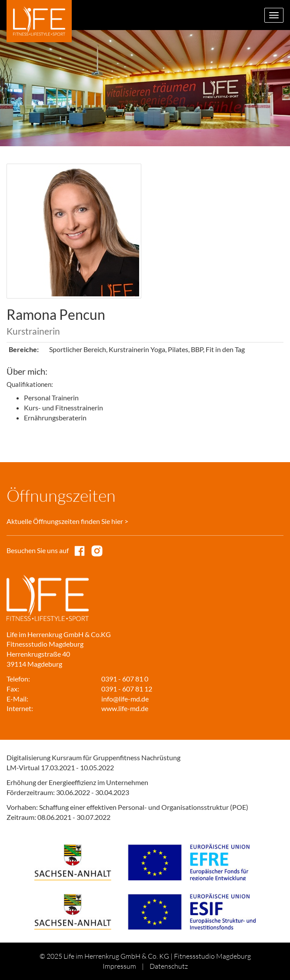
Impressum (119, 966)
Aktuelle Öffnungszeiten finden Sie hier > (67, 521)
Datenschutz (169, 966)
